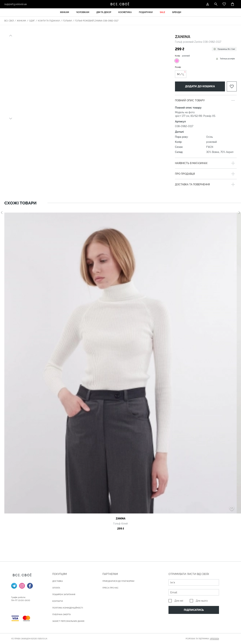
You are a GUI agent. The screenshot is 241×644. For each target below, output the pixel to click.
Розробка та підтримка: (202, 639)
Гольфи (67, 21)
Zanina (183, 37)
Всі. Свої (9, 21)
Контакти (58, 601)
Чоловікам (83, 12)
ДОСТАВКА (58, 581)
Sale (162, 12)
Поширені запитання (64, 595)
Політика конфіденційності (68, 608)
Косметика (125, 12)
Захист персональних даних (68, 621)
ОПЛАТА (56, 588)
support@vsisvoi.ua (16, 4)
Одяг (32, 21)
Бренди (177, 12)
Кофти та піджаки (49, 21)
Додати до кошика (200, 86)
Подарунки (146, 12)
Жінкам (64, 12)
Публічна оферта (62, 615)
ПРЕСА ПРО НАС (110, 588)
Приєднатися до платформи (118, 581)
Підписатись (194, 610)
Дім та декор (104, 12)
